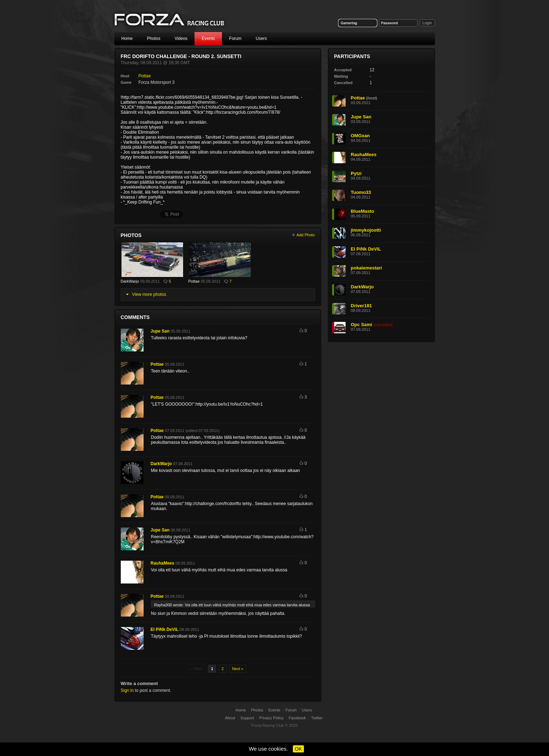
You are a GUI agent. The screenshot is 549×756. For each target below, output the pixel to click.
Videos (181, 38)
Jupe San (160, 331)
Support (247, 718)
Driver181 (361, 306)
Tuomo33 (361, 192)
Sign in (127, 690)
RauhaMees (163, 563)
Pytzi (356, 173)
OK (298, 749)
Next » (238, 669)
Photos (154, 38)
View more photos (149, 294)
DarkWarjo (130, 281)
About (230, 718)
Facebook (297, 718)
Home (127, 38)
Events (208, 38)
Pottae (145, 76)
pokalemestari (366, 268)
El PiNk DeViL (165, 629)
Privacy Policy (271, 718)
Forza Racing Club (170, 20)
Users (261, 38)
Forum (235, 38)
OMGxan (360, 136)
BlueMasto (363, 211)
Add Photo (305, 235)
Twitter (317, 718)
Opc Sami (362, 325)
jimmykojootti (366, 230)
